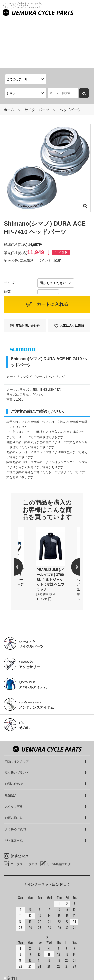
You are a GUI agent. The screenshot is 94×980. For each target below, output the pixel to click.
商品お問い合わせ (28, 277)
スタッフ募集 (14, 757)
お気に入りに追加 (72, 277)
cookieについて (16, 975)
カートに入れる (52, 255)
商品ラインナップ (17, 712)
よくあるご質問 (15, 780)
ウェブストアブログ (24, 815)
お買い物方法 (14, 769)
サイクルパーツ (37, 61)
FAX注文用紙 (14, 791)
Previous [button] (23, 518)
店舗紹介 (11, 746)
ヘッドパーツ (70, 61)
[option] (51, 515)
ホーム (9, 61)
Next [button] (71, 518)
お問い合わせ (14, 735)
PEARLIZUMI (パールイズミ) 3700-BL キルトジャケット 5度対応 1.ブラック (51, 530)
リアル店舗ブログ (59, 815)
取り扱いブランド (17, 723)
